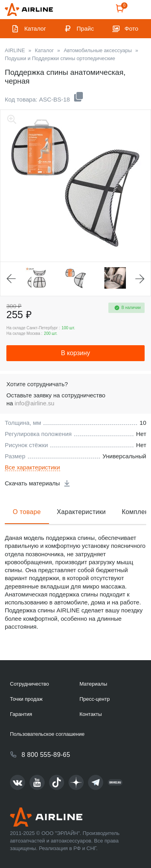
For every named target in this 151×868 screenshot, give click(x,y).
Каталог (35, 28)
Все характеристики (32, 467)
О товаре (27, 512)
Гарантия (21, 714)
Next (140, 279)
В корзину (75, 353)
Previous (11, 279)
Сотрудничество (29, 684)
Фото (131, 28)
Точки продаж (26, 699)
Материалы (93, 684)
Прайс (85, 28)
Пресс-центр (94, 699)
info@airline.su (34, 403)
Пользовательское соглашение (47, 734)
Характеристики (81, 512)
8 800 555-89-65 (46, 755)
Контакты (90, 714)
